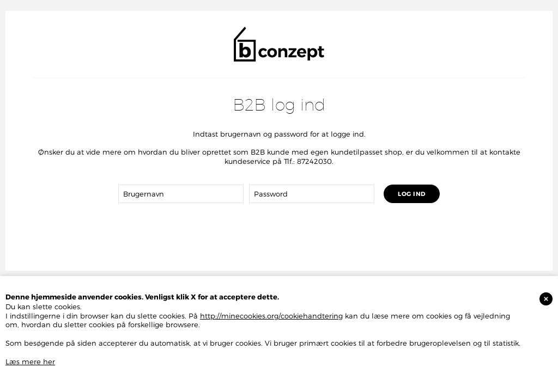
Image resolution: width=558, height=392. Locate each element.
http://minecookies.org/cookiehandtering (271, 316)
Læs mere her (30, 362)
